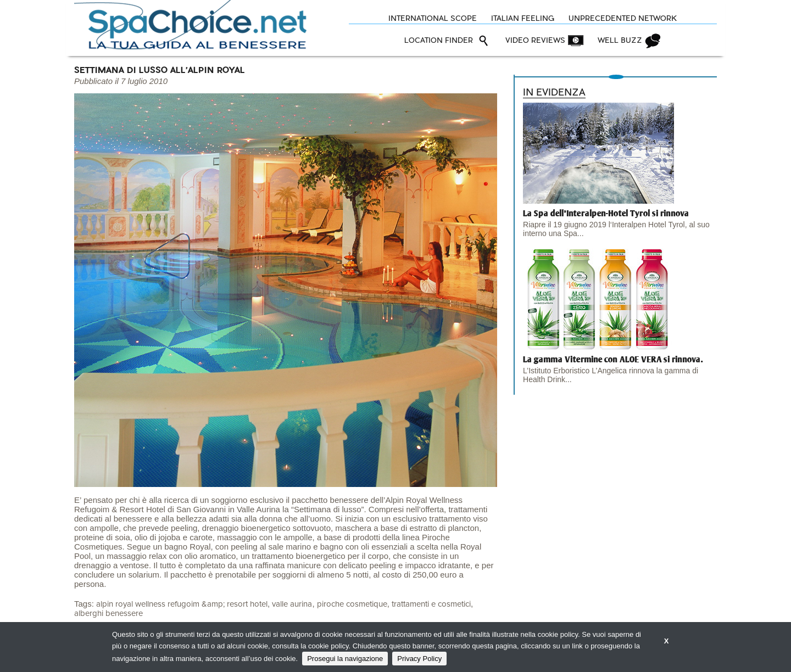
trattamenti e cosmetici (431, 604)
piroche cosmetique (352, 604)
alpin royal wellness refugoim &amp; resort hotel (182, 604)
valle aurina (292, 604)
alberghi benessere (108, 614)
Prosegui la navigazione (345, 659)
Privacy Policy (419, 659)
